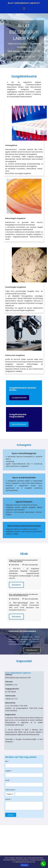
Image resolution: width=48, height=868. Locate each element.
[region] (24, 41)
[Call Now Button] (43, 864)
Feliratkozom (32, 650)
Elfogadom (24, 865)
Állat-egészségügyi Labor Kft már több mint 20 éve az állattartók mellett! (23, 595)
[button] (19, 398)
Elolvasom (16, 585)
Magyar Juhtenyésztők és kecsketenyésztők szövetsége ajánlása (23, 561)
